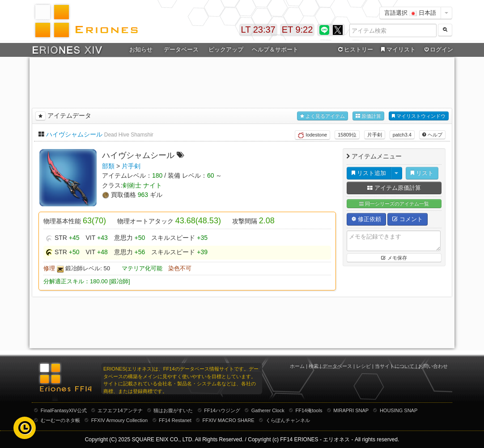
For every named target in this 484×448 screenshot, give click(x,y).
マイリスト (397, 50)
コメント (408, 219)
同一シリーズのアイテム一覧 (394, 204)
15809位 (347, 135)
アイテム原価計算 (394, 188)
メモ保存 (394, 258)
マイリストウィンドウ (419, 116)
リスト (422, 173)
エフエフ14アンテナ (120, 410)
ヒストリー (355, 50)
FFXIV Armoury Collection (120, 420)
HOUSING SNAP (399, 410)
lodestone (312, 135)
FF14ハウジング (222, 410)
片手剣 (375, 135)
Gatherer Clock (268, 410)
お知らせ (141, 49)
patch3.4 (402, 135)
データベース (181, 49)
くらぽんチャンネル (288, 420)
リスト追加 (369, 173)
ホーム (297, 366)
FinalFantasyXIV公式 (64, 410)
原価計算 (368, 116)
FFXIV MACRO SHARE (229, 420)
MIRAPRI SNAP (351, 410)
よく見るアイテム (323, 116)
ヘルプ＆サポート (275, 49)
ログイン (438, 50)
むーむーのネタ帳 (60, 420)
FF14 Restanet (175, 420)
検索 (314, 366)
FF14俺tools (309, 410)
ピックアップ (226, 49)
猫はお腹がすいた (173, 410)
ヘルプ (432, 135)
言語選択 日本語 (410, 13)
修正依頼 (366, 219)
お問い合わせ (433, 366)
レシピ (363, 366)
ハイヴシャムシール (74, 134)
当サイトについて (395, 366)
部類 (108, 166)
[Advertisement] (242, 81)
